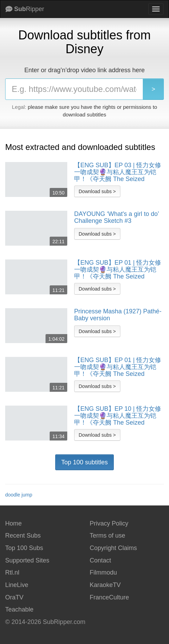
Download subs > (97, 191)
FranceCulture (109, 597)
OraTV (14, 597)
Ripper (25, 9)
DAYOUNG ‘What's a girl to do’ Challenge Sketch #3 (117, 217)
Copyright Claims (113, 548)
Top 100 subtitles (84, 462)
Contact (100, 560)
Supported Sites (27, 560)
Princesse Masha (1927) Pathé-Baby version (118, 315)
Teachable (19, 609)
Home (13, 523)
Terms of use (107, 536)
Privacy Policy (109, 523)
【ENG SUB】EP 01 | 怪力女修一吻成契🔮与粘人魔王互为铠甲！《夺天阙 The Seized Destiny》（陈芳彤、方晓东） (118, 269)
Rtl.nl (12, 572)
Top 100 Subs (24, 548)
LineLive (17, 585)
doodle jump (19, 495)
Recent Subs (23, 536)
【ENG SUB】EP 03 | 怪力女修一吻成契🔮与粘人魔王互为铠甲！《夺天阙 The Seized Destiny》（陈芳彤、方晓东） (118, 172)
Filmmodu (103, 572)
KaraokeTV (105, 585)
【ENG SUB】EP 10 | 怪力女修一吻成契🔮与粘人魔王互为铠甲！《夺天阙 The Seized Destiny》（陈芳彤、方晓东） (118, 416)
